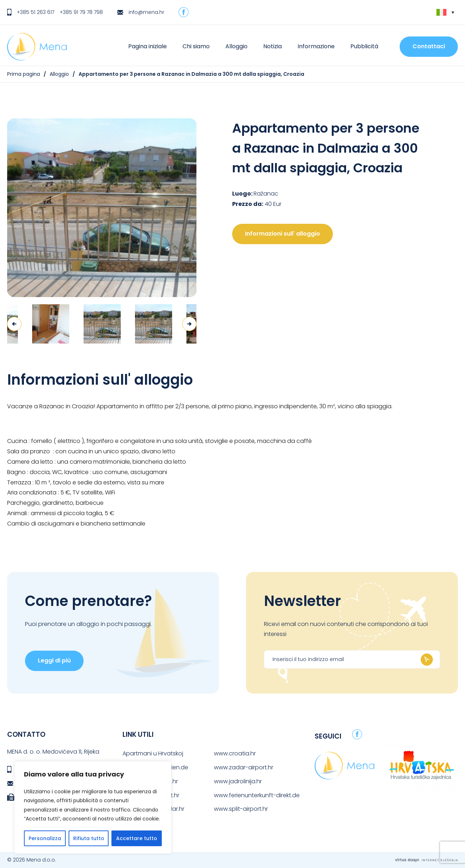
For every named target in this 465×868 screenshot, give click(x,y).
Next (189, 324)
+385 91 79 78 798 (81, 12)
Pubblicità (364, 46)
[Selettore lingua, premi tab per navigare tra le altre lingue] (445, 12)
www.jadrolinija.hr (238, 781)
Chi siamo (196, 46)
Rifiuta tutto (89, 838)
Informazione (316, 46)
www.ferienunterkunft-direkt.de (257, 795)
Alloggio (236, 46)
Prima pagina (24, 74)
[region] (93, 807)
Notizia (272, 46)
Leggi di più (54, 660)
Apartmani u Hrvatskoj (153, 753)
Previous (14, 324)
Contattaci (429, 46)
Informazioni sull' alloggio (282, 234)
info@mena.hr (146, 12)
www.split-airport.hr (241, 809)
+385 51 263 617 (36, 12)
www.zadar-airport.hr (244, 767)
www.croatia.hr (235, 753)
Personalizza (45, 838)
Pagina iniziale (147, 46)
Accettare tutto (137, 838)
